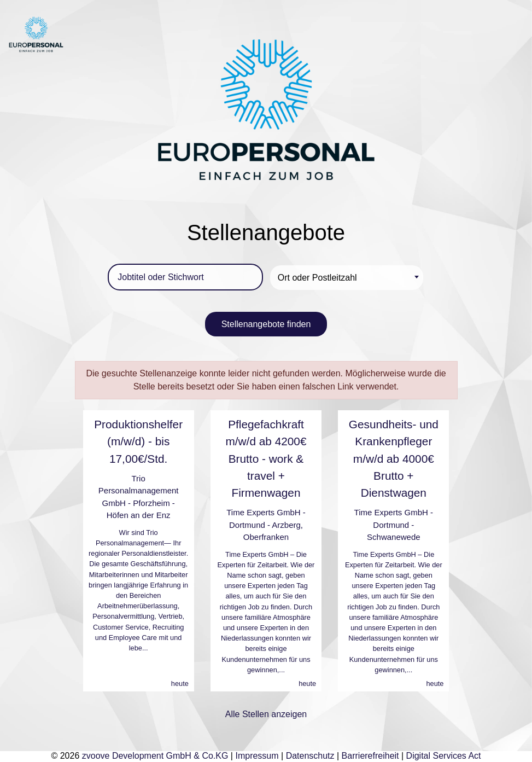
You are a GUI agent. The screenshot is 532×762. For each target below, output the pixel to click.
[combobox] (347, 278)
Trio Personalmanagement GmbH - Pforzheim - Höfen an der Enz (139, 497)
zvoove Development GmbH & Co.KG (155, 756)
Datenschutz (310, 756)
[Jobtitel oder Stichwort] (185, 277)
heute (180, 684)
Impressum (257, 756)
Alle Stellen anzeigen (266, 714)
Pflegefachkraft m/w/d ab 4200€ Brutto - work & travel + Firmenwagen (266, 458)
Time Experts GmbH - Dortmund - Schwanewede (394, 525)
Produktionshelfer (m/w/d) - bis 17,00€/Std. (138, 441)
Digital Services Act (444, 756)
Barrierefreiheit (370, 756)
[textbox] (348, 278)
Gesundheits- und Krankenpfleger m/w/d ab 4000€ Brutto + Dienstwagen (394, 458)
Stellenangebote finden (266, 324)
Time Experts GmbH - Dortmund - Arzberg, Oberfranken (266, 525)
